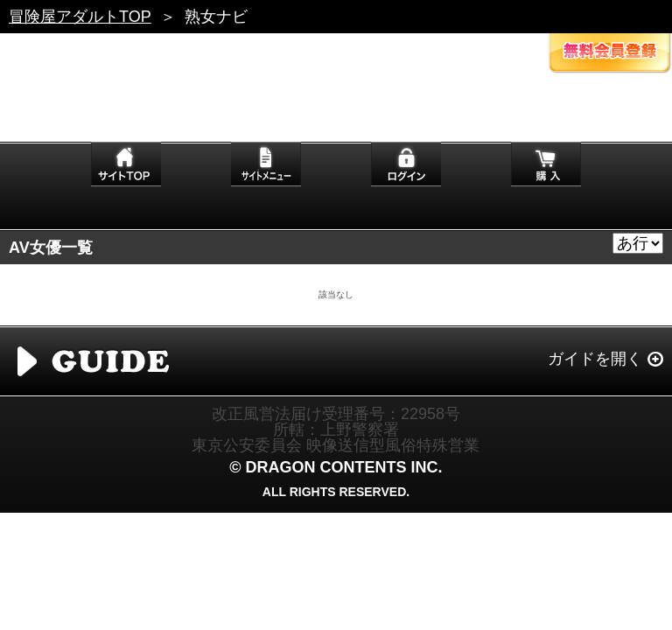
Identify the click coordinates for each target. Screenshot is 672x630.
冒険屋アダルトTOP (80, 17)
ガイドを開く (595, 359)
